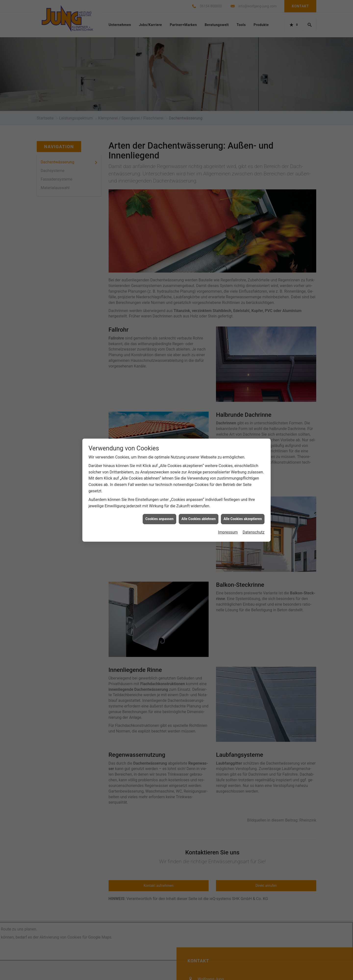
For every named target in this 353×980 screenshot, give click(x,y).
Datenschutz (254, 532)
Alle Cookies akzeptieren (243, 519)
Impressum (228, 532)
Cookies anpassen (159, 519)
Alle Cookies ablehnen (199, 519)
